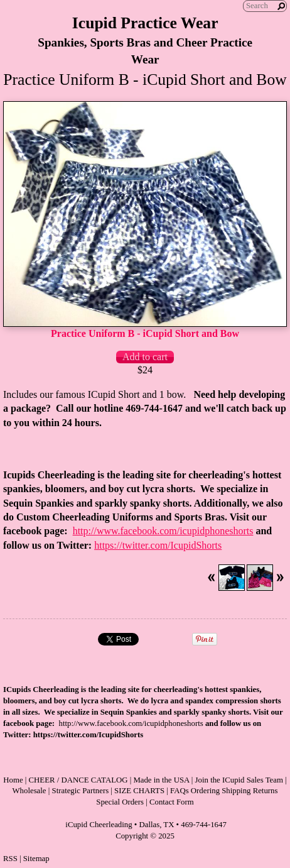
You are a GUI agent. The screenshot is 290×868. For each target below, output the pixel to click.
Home (13, 780)
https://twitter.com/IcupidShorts (158, 545)
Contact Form (172, 802)
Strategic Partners (81, 791)
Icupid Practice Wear (145, 23)
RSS (10, 859)
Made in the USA (161, 780)
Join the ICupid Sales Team (239, 780)
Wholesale (30, 791)
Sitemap (36, 859)
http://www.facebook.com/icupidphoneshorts (163, 531)
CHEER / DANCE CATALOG (78, 780)
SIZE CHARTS (139, 791)
